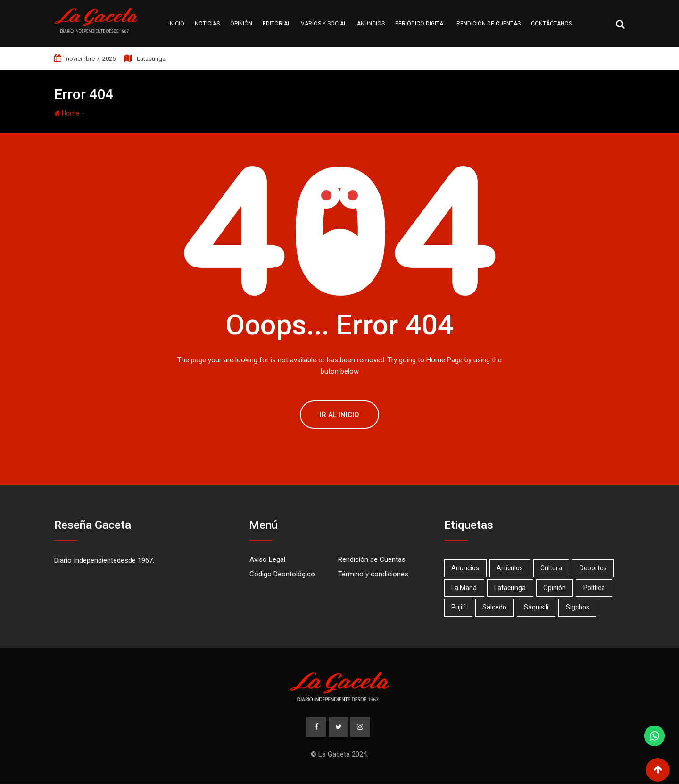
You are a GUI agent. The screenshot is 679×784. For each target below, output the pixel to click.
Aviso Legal (267, 559)
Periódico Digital (421, 24)
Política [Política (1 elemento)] (596, 588)
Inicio (176, 24)
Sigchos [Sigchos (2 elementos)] (580, 607)
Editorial (277, 24)
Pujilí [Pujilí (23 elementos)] (459, 607)
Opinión (241, 24)
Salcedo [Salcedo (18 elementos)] (495, 607)
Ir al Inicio (339, 415)
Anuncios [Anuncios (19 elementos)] (466, 568)
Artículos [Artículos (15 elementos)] (511, 568)
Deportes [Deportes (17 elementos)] (595, 568)
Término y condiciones (373, 574)
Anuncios (371, 24)
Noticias (207, 24)
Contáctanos (551, 24)
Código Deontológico (282, 574)
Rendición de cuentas (489, 24)
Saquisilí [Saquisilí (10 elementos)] (538, 607)
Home (67, 113)
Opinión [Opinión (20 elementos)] (556, 588)
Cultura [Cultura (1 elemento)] (553, 568)
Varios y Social (324, 24)
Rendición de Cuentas (372, 559)
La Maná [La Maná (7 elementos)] (464, 588)
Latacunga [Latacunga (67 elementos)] (511, 588)
